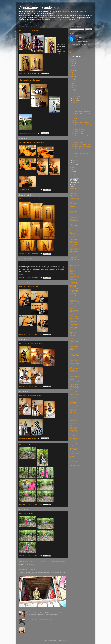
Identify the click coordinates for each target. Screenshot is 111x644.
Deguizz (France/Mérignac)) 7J (74, 225)
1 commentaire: (32, 73)
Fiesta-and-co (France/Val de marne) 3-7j (73, 372)
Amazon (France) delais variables (74, 217)
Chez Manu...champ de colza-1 (80, 138)
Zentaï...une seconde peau (40, 7)
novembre (75, 96)
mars (74, 160)
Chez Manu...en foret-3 (26, 445)
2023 (73, 64)
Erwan (79, 36)
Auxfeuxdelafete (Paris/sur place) (74, 193)
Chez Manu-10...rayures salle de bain (82, 151)
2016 (73, 79)
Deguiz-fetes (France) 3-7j (73, 286)
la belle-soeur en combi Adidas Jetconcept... (37, 628)
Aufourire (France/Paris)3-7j (74, 380)
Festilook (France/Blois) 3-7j (74, 346)
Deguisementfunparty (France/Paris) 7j (74, 203)
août (74, 103)
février (74, 163)
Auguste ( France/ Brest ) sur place (74, 368)
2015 (73, 81)
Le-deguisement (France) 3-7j (74, 406)
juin (74, 107)
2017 (73, 77)
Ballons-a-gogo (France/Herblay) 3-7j (75, 399)
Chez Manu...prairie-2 (78, 140)
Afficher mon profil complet (76, 48)
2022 (73, 66)
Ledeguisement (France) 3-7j (73, 439)
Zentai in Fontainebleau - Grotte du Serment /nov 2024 (40, 620)
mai (74, 156)
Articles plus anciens (59, 561)
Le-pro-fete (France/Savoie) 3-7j (74, 342)
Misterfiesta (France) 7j (73, 207)
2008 (73, 170)
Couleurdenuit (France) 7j (73, 245)
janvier (75, 165)
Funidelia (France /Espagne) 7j (74, 308)
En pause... (29, 611)
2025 (73, 59)
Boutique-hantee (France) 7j (74, 252)
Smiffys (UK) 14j (74, 445)
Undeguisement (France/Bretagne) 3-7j (74, 420)
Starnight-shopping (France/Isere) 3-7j (74, 390)
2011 (73, 90)
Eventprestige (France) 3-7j (73, 413)
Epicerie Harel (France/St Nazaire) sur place (74, 233)
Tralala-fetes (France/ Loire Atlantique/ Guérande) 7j (73, 212)
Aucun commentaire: (34, 190)
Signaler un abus (75, 466)
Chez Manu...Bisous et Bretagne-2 (30, 31)
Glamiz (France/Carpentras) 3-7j (75, 453)
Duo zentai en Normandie (27, 569)
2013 (73, 85)
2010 (73, 92)
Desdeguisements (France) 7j (74, 199)
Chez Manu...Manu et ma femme (29, 287)
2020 (73, 70)
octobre (75, 98)
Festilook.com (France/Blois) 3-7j (74, 460)
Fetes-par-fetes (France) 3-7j (73, 428)
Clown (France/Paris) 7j (74, 229)
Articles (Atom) (30, 565)
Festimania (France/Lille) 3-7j (74, 457)
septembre (76, 101)
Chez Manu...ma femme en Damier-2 (31, 343)
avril (74, 158)
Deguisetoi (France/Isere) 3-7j (74, 442)
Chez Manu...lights (77, 149)
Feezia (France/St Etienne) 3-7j (74, 403)
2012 (73, 88)
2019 (73, 72)
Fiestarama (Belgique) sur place (73, 332)
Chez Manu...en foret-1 (78, 134)
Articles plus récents (26, 561)
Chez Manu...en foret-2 (26, 513)
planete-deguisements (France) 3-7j (73, 448)
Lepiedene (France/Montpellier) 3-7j (74, 376)
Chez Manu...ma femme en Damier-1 (31, 395)
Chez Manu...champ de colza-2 (80, 136)
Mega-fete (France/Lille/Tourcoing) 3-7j (74, 337)
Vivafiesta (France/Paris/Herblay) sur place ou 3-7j (75, 355)
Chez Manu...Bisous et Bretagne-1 (30, 80)
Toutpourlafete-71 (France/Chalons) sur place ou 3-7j (74, 290)
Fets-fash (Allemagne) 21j (74, 242)
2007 (73, 172)
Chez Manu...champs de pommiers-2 (82, 144)
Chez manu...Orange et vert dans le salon (32, 142)
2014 (73, 83)
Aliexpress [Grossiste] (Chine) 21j (74, 221)
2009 (73, 167)
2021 (73, 68)
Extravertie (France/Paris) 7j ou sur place (74, 256)
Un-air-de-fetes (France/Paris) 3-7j (74, 301)
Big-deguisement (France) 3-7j (74, 416)
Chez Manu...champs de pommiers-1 (82, 147)
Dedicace (22, 263)
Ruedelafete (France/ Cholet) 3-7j (74, 360)
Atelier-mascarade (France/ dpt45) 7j (74, 249)
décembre (75, 94)
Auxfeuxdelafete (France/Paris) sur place (74, 312)
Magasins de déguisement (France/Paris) (73, 270)
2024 (73, 61)
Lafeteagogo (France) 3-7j (73, 410)
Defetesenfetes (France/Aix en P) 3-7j (74, 394)
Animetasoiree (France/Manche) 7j (75, 384)
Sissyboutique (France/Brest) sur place (74, 265)
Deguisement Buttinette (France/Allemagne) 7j (74, 324)
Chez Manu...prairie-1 (78, 142)
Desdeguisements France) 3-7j (74, 294)
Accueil (42, 561)
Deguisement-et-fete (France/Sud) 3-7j (74, 432)
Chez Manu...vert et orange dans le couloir (32, 199)
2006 (73, 174)
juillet (74, 105)
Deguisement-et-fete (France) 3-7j (74, 316)
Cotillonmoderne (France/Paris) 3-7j (74, 387)
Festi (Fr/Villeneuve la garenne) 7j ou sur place (74, 261)
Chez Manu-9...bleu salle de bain (81, 153)
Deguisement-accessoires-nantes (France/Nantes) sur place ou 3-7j (74, 282)
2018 (73, 75)
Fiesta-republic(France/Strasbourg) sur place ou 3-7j (74, 276)
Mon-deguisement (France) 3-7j (74, 364)
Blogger (64, 641)
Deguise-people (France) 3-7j (74, 328)
